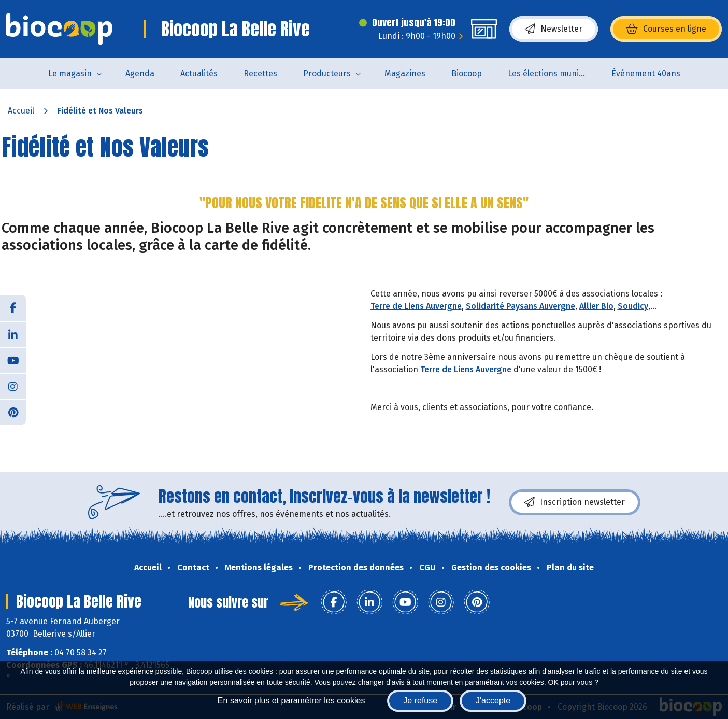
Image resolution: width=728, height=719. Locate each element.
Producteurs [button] (327, 73)
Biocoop (467, 73)
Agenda (140, 73)
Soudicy (633, 306)
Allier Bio (596, 306)
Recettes (260, 73)
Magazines (405, 73)
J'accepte (493, 701)
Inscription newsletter (575, 502)
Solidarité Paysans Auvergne (520, 306)
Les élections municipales (553, 73)
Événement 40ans (646, 73)
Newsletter (554, 29)
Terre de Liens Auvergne (416, 306)
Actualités (199, 73)
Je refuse (420, 701)
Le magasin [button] (70, 73)
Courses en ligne (666, 29)
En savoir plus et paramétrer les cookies (291, 701)
